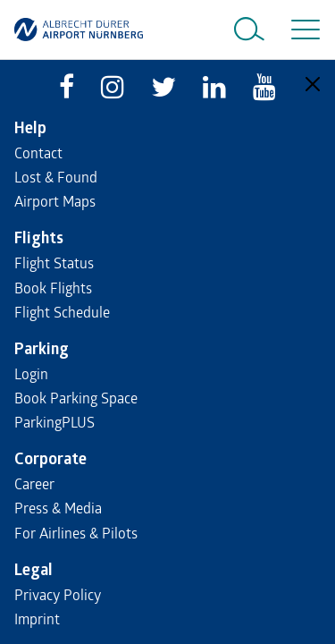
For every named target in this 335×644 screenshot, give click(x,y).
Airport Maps (55, 201)
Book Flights (53, 288)
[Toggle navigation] (302, 30)
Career (34, 483)
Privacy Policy (58, 594)
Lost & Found (56, 177)
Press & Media (58, 508)
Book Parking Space (76, 398)
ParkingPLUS (54, 422)
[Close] (313, 84)
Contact (38, 153)
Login (31, 373)
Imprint (37, 619)
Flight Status (54, 263)
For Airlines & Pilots (76, 533)
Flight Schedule (62, 312)
